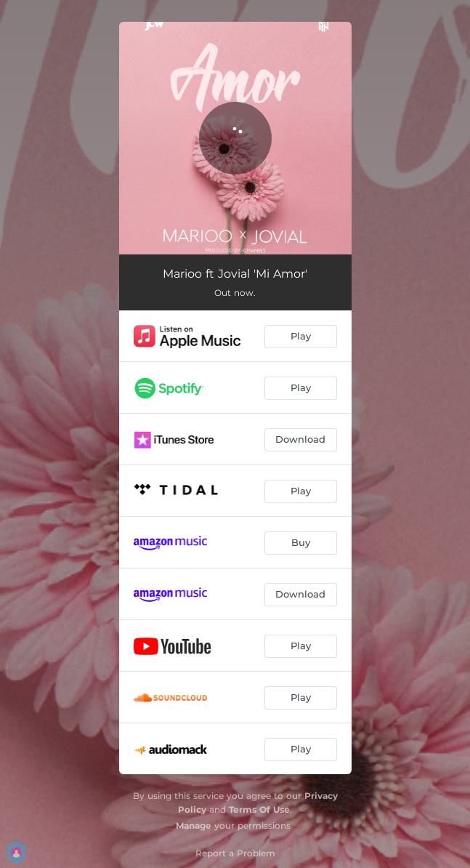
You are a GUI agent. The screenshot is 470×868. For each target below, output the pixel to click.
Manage (194, 825)
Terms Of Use (259, 809)
